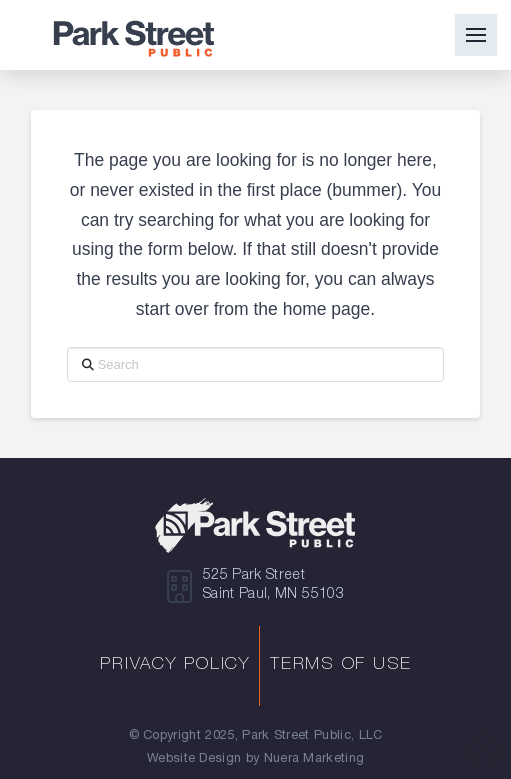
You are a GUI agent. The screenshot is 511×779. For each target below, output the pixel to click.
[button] (476, 35)
